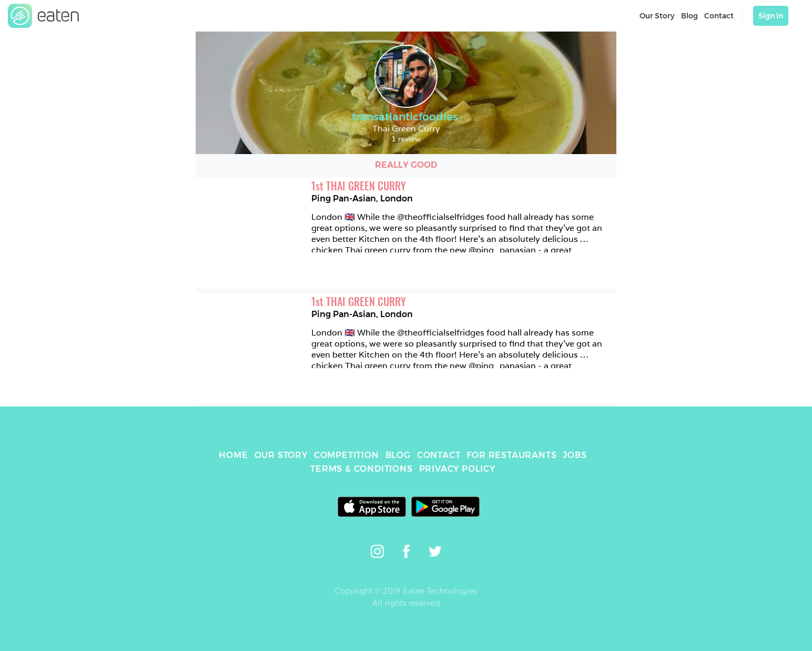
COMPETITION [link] (347, 455)
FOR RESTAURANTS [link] (511, 455)
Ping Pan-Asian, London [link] (362, 199)
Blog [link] (689, 16)
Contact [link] (719, 16)
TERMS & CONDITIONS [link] (361, 469)
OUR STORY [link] (281, 455)
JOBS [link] (575, 455)
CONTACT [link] (439, 455)
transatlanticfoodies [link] (406, 117)
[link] (44, 16)
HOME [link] (233, 455)
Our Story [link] (657, 16)
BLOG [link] (398, 455)
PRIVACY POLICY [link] (457, 469)
